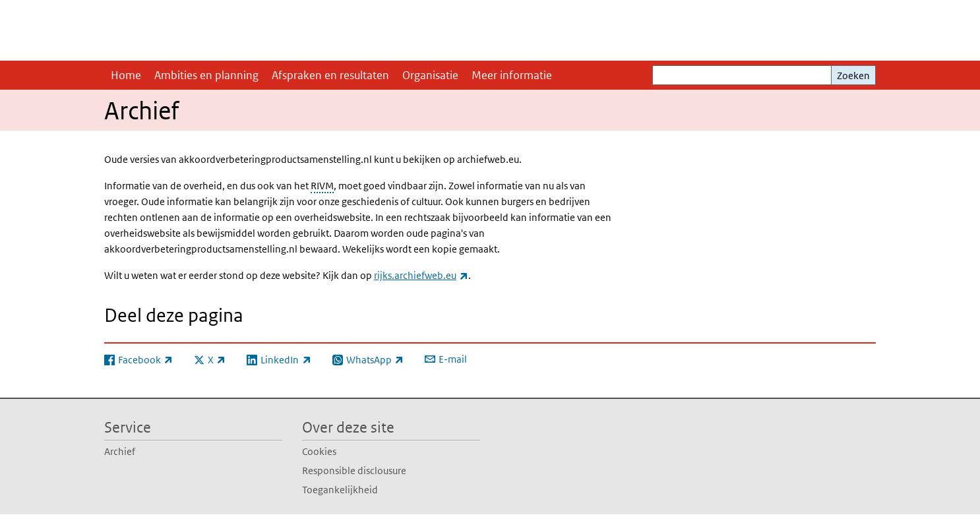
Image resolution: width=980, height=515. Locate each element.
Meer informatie (512, 75)
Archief (120, 451)
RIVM (322, 186)
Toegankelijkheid (340, 490)
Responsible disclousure (354, 470)
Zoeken (853, 76)
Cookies (319, 451)
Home (126, 75)
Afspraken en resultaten (330, 75)
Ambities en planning (206, 75)
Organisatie (430, 75)
